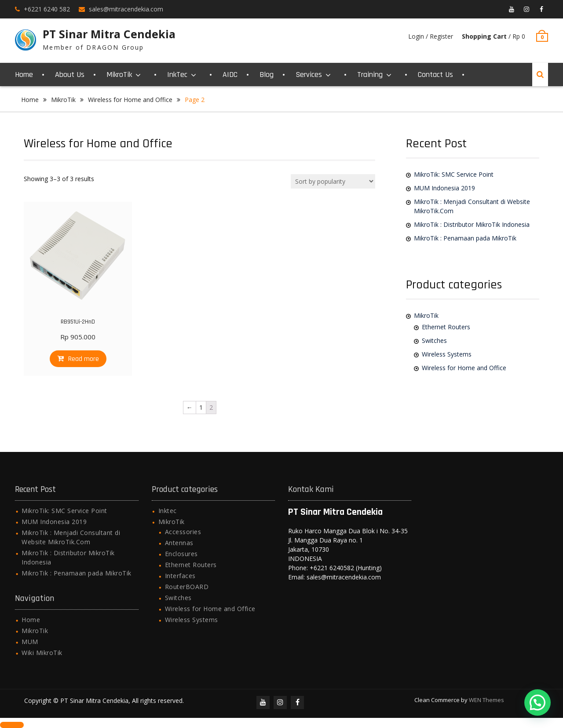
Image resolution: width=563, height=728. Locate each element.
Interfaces (180, 576)
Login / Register (431, 36)
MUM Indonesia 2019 (444, 188)
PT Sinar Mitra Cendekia (109, 34)
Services (309, 75)
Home (24, 75)
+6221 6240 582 (47, 9)
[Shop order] (333, 181)
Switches (434, 340)
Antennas (179, 543)
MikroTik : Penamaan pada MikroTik (465, 238)
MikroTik (119, 75)
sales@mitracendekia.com (126, 9)
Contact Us (435, 75)
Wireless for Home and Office (130, 100)
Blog (267, 75)
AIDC (230, 75)
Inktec (168, 511)
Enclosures (181, 554)
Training (370, 75)
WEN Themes (486, 700)
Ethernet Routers (446, 327)
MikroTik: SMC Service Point (454, 174)
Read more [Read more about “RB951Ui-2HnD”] (84, 359)
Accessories (183, 532)
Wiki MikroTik (42, 653)
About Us (70, 75)
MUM (30, 642)
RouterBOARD (187, 587)
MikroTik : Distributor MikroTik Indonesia (472, 224)
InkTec (177, 75)
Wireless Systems (447, 354)
